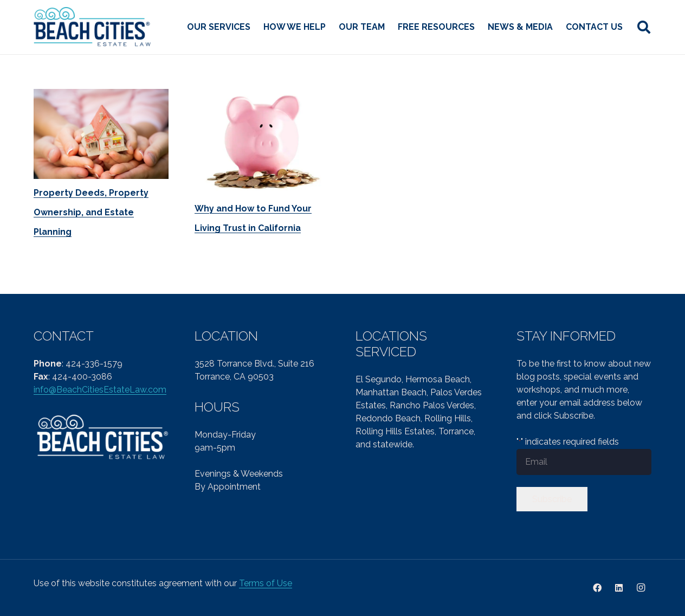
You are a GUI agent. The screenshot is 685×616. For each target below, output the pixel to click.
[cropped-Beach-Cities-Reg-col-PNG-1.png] (93, 27)
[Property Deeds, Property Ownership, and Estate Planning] (101, 134)
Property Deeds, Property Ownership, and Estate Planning (91, 212)
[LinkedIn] (619, 588)
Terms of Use (266, 583)
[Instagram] (641, 588)
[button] (644, 27)
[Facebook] (597, 588)
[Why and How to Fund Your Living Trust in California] (262, 142)
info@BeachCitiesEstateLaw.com (100, 390)
